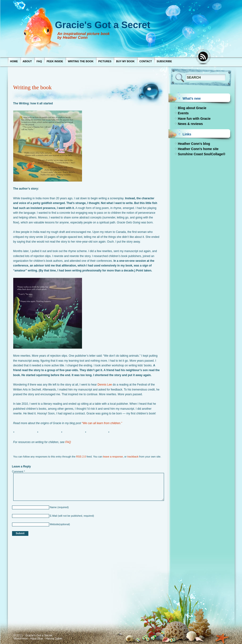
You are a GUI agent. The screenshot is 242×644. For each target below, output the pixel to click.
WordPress (20, 639)
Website (54, 524)
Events (183, 113)
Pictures (105, 61)
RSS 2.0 (81, 457)
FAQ (39, 61)
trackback (133, 457)
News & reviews (190, 124)
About (27, 61)
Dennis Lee (105, 385)
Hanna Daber (54, 639)
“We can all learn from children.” (102, 423)
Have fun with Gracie (194, 119)
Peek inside (55, 61)
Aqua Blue (36, 639)
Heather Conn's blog (194, 144)
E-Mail (53, 516)
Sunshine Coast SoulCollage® (201, 154)
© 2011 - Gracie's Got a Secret (33, 635)
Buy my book (125, 61)
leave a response (113, 457)
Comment (18, 471)
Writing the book (80, 61)
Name (53, 507)
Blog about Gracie (192, 108)
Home (14, 61)
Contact (145, 61)
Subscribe (164, 61)
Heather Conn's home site (198, 149)
